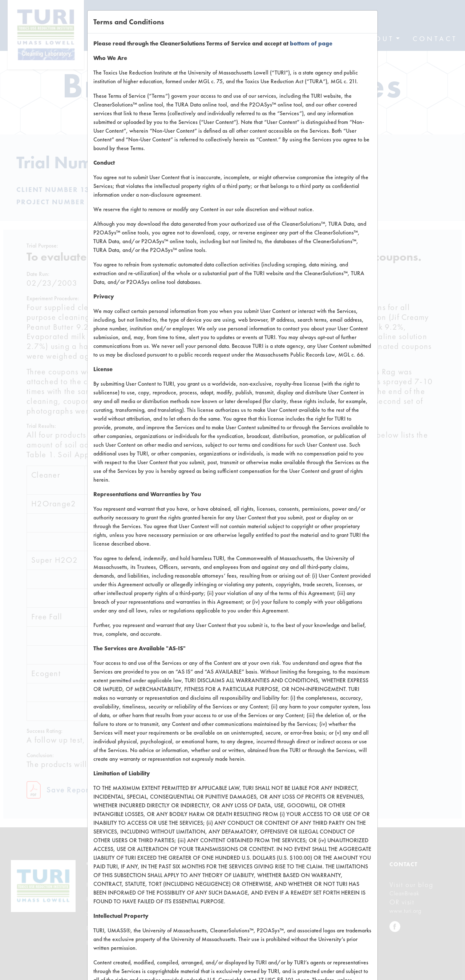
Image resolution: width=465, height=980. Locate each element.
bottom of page (311, 43)
